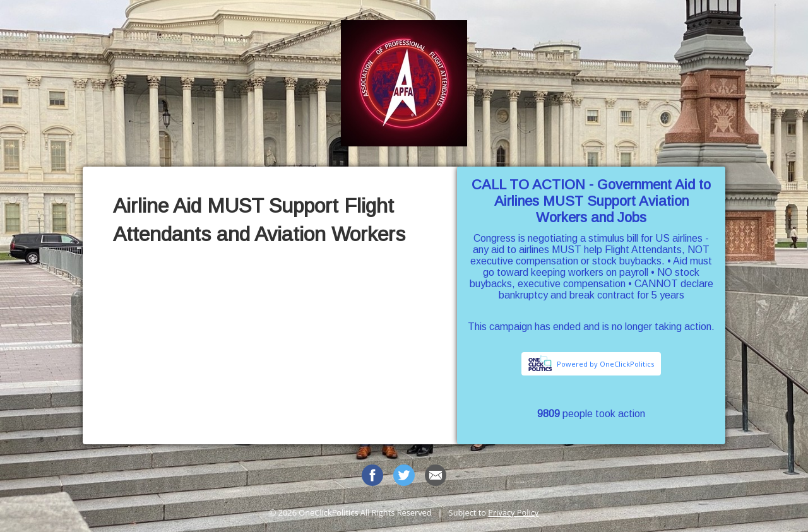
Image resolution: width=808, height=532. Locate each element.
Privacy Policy (513, 512)
